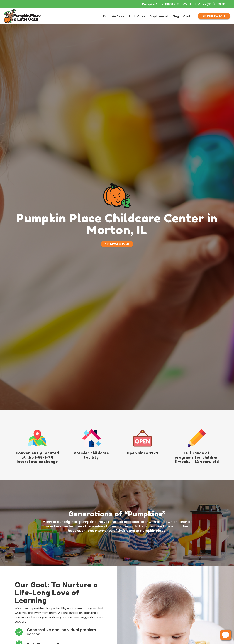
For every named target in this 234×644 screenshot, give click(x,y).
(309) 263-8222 (165, 4)
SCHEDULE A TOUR (214, 16)
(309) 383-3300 (210, 4)
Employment (159, 16)
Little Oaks (137, 16)
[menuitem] (114, 16)
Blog (176, 16)
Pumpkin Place (114, 16)
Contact (189, 16)
